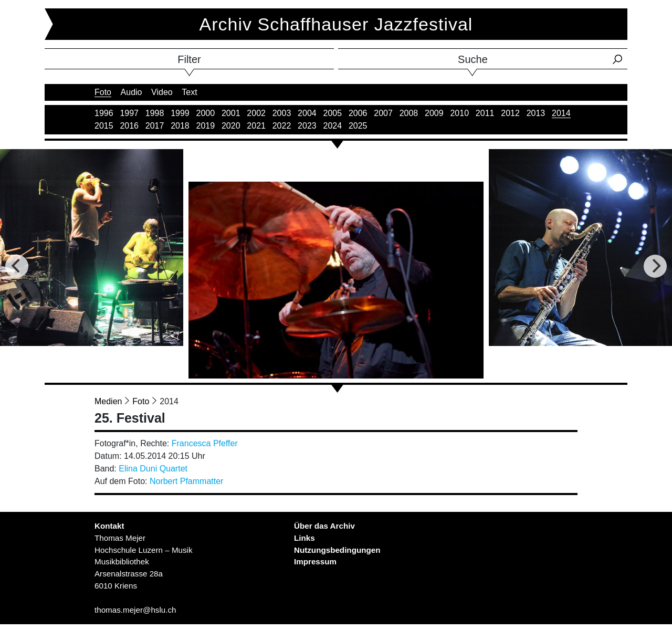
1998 (155, 113)
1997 (129, 113)
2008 (409, 113)
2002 (256, 113)
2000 (206, 113)
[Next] (655, 266)
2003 (282, 113)
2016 (129, 126)
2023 (307, 126)
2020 (231, 126)
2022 (282, 126)
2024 (333, 126)
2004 (307, 113)
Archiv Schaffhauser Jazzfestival (336, 24)
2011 (485, 113)
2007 (383, 113)
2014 (561, 113)
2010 (459, 113)
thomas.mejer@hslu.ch (135, 610)
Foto (103, 92)
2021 (256, 126)
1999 (180, 113)
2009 (434, 113)
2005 (333, 113)
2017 (155, 126)
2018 (180, 126)
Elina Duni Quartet (153, 469)
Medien (108, 401)
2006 (358, 113)
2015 (104, 126)
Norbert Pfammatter (186, 481)
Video (162, 92)
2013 (536, 113)
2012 (510, 113)
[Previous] (17, 266)
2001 (231, 113)
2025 (358, 126)
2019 (206, 126)
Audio (132, 92)
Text (189, 92)
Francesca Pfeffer (205, 443)
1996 (104, 113)
